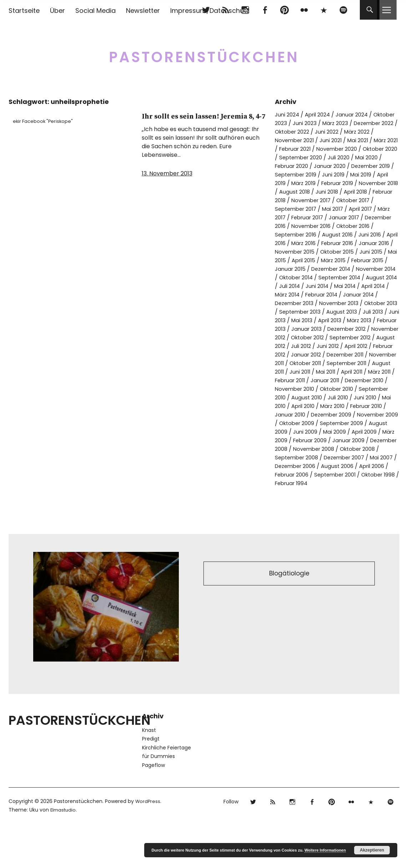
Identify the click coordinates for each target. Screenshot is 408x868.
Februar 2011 (323, 406)
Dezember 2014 (297, 286)
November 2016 (346, 235)
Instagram (245, 10)
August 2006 (312, 509)
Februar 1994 (293, 526)
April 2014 (366, 303)
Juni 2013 (304, 337)
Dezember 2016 (297, 235)
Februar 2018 (360, 200)
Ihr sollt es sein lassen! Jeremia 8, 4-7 (193, 122)
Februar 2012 (372, 372)
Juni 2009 (307, 466)
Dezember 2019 (316, 174)
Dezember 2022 (297, 132)
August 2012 (360, 363)
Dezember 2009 (297, 449)
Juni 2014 (306, 303)
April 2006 (349, 509)
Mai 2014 (336, 303)
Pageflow (153, 808)
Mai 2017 (338, 217)
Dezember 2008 (298, 483)
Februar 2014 (311, 312)
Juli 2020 (287, 166)
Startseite (24, 11)
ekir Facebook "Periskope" (46, 121)
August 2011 (290, 397)
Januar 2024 (358, 114)
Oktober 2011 (309, 389)
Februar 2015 (311, 277)
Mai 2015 (335, 269)
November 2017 (297, 209)
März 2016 (339, 252)
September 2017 (298, 217)
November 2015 (336, 260)
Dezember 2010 (297, 415)
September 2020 (362, 157)
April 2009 (370, 466)
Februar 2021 (343, 149)
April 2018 (323, 200)
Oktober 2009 (294, 457)
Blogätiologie (289, 617)
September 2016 (316, 243)
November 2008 (349, 483)
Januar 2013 (350, 346)
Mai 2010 (335, 432)
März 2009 (289, 475)
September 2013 (315, 329)
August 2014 (362, 295)
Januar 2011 (362, 406)
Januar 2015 (351, 277)
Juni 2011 (323, 397)
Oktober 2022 (344, 132)
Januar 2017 (366, 226)
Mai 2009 (338, 466)
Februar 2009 (328, 475)
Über (57, 11)
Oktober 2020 (314, 157)
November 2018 (338, 192)
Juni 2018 (291, 200)
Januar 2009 (370, 475)
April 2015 (365, 269)
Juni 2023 (332, 123)
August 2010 (361, 423)
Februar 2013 (310, 346)
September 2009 (343, 457)
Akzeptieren (372, 850)
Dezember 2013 (296, 320)
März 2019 (379, 183)
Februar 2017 (326, 226)
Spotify (343, 10)
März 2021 (306, 149)
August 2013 (360, 329)
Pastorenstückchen (204, 53)
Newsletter (143, 11)
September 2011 (354, 389)
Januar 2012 (291, 380)
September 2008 (344, 492)
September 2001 (318, 517)
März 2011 (288, 406)
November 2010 (346, 415)
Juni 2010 (305, 432)
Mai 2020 (317, 166)
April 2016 (306, 252)
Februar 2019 (293, 192)
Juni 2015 (305, 269)
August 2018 (382, 192)
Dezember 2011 (334, 380)
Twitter (206, 10)
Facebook (265, 10)
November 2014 (346, 286)
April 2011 (380, 397)
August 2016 (361, 243)
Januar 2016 (291, 260)
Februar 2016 (376, 252)
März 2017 (289, 226)
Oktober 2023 (294, 123)
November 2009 (348, 449)
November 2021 (331, 140)
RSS (225, 10)
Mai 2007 (338, 500)
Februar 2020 (354, 166)
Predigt (151, 782)
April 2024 (321, 114)
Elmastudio (64, 853)
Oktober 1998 (365, 517)
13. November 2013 (167, 185)
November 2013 (345, 320)
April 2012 (335, 372)
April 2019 (346, 183)
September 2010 (316, 423)
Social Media (95, 11)
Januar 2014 (352, 312)
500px (324, 10)
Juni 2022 (382, 132)
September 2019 (366, 174)
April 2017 (369, 217)
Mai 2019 (316, 183)
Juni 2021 (370, 140)
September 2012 (315, 363)
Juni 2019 (287, 183)
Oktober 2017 (343, 209)
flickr (304, 10)
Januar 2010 (351, 440)
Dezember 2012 (296, 355)
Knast (149, 773)
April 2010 (365, 432)
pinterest (284, 10)
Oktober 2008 (294, 492)
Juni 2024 (288, 114)
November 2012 (345, 355)
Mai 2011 (351, 397)
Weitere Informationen (325, 850)
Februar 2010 (311, 440)
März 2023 (365, 123)
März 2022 (289, 140)
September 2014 (316, 295)
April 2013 (364, 337)
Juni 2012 (304, 372)
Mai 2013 (334, 337)
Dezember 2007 (298, 500)
